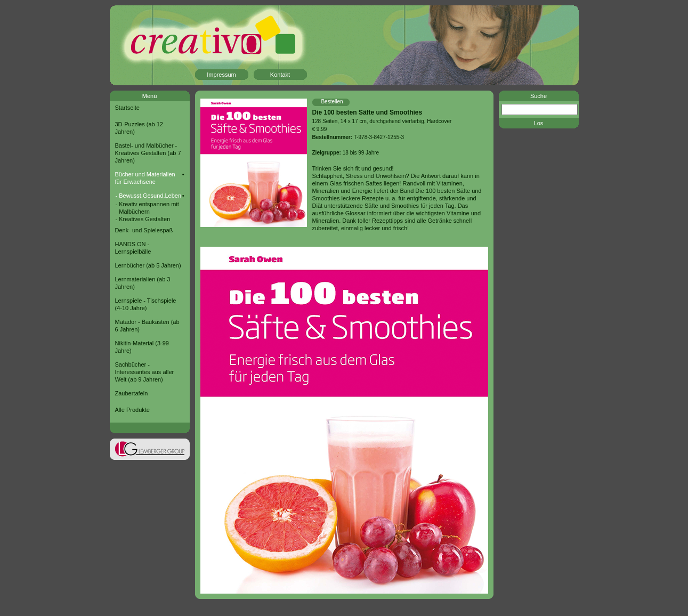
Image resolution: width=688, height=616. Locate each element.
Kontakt (280, 75)
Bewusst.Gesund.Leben (150, 196)
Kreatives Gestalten (144, 219)
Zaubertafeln (132, 393)
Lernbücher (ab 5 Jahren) (148, 265)
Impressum (221, 75)
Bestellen (332, 102)
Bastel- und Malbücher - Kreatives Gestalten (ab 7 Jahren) (148, 153)
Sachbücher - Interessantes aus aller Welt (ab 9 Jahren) (145, 372)
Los (539, 123)
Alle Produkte (132, 410)
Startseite (127, 108)
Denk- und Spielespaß (144, 230)
